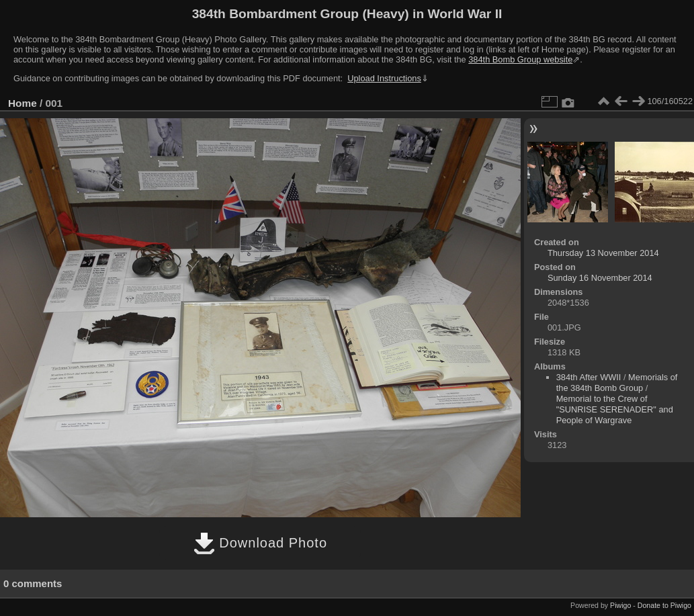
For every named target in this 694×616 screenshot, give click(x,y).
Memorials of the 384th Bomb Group (617, 383)
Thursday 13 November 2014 (603, 253)
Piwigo (620, 605)
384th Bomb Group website (520, 59)
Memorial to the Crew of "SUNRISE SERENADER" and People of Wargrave (615, 409)
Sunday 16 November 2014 (600, 278)
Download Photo (260, 543)
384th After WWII (589, 377)
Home (23, 103)
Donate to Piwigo (664, 605)
